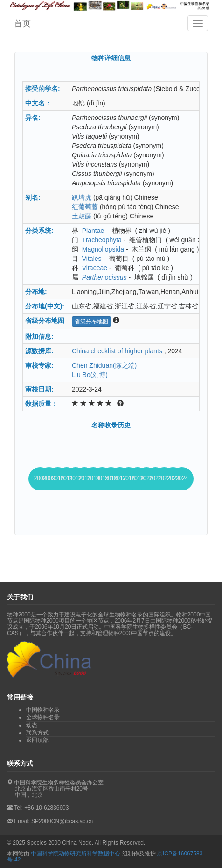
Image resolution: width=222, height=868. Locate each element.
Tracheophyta (102, 240)
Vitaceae (95, 268)
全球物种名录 (43, 717)
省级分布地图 (91, 322)
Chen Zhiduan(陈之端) (104, 365)
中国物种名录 (43, 710)
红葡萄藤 (85, 207)
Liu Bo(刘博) (90, 375)
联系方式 (37, 733)
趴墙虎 (82, 197)
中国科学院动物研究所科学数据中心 (76, 854)
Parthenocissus (104, 277)
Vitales (92, 259)
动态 (32, 725)
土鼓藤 (82, 216)
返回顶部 (37, 740)
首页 (22, 23)
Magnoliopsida (103, 249)
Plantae (93, 231)
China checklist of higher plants (117, 351)
